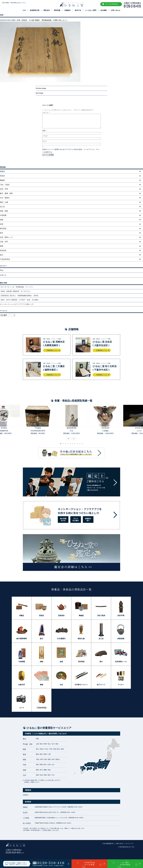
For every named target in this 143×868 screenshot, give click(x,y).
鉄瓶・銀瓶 (4, 211)
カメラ (22, 708)
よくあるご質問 (91, 10)
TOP (24, 10)
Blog (2, 270)
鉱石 (2, 255)
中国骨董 (22, 662)
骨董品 (22, 616)
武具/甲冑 (121, 616)
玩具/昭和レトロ (121, 662)
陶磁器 (2, 180)
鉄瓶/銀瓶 (121, 639)
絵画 (2, 224)
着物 (2, 246)
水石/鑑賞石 (61, 639)
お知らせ (3, 275)
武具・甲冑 (4, 189)
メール (45, 136)
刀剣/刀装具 (101, 616)
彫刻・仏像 (4, 202)
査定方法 (78, 10)
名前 (44, 131)
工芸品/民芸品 (5, 259)
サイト (45, 141)
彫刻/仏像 (81, 639)
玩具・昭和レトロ (6, 237)
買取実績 (57, 10)
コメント (46, 112)
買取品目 (47, 10)
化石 (61, 685)
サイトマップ (129, 844)
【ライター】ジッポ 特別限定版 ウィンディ (17, 287)
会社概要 (104, 10)
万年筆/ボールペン (81, 685)
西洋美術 (3, 229)
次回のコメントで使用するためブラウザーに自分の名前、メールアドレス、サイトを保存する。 (71, 151)
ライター (121, 685)
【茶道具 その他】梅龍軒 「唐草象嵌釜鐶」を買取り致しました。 (45, 20)
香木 (2, 233)
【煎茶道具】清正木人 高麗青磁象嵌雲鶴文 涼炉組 (19, 296)
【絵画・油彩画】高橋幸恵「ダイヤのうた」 (16, 291)
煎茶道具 (3, 250)
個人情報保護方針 (108, 844)
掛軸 (2, 220)
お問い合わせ (116, 10)
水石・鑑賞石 (5, 198)
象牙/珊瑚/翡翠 (22, 639)
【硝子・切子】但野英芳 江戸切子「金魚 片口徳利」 (20, 300)
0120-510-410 (15, 852)
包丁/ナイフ (101, 685)
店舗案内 (68, 10)
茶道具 (42, 616)
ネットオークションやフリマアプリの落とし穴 (17, 304)
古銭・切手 (4, 242)
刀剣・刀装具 (5, 185)
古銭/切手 (22, 685)
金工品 (2, 207)
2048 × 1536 (16, 20)
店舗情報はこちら (52, 350)
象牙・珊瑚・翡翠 (6, 193)
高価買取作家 (35, 10)
